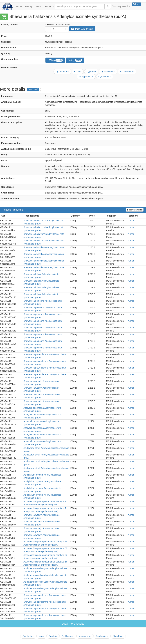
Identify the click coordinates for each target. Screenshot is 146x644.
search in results (135, 210)
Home (19, 6)
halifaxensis (108, 72)
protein (91, 72)
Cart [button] (49, 6)
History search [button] (121, 6)
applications (86, 77)
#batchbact (118, 636)
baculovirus (127, 72)
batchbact (105, 77)
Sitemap (28, 6)
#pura (42, 636)
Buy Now (82, 29)
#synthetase (28, 636)
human (131, 221)
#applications (102, 636)
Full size (137, 4)
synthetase (62, 72)
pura (78, 72)
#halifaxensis (68, 636)
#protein (53, 636)
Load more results (73, 624)
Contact (39, 6)
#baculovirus (85, 636)
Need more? (33, 89)
